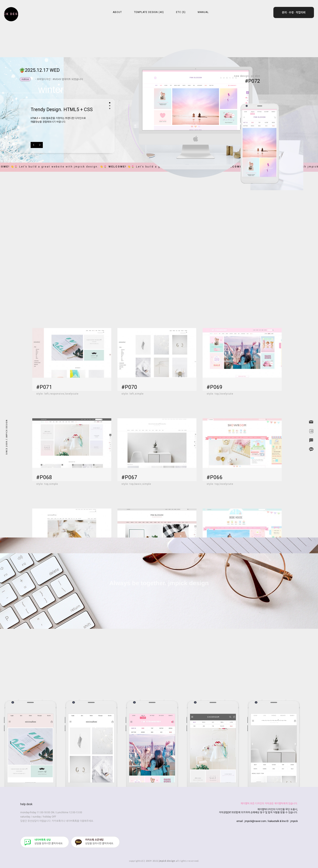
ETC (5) (181, 12)
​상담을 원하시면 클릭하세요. (49, 842)
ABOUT (117, 12)
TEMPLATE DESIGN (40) (149, 12)
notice (25, 79)
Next (40, 145)
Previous (34, 145)
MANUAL (203, 12)
